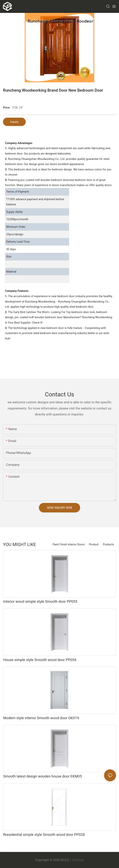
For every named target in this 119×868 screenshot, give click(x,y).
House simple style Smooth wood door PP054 (40, 660)
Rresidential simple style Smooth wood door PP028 (44, 835)
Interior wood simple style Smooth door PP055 (40, 601)
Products (108, 544)
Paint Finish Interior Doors (69, 544)
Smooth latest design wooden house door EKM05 (43, 776)
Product (94, 544)
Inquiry (14, 122)
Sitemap (78, 860)
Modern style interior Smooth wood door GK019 (41, 718)
